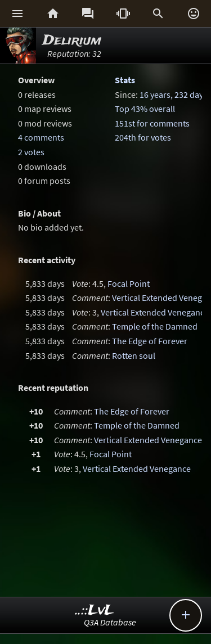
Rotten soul (134, 355)
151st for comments (152, 123)
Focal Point (129, 283)
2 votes (31, 152)
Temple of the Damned (155, 326)
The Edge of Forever (150, 341)
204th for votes (143, 137)
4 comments (41, 137)
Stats (125, 80)
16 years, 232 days (173, 94)
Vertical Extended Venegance (155, 312)
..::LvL (95, 611)
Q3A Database (110, 622)
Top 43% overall (145, 109)
